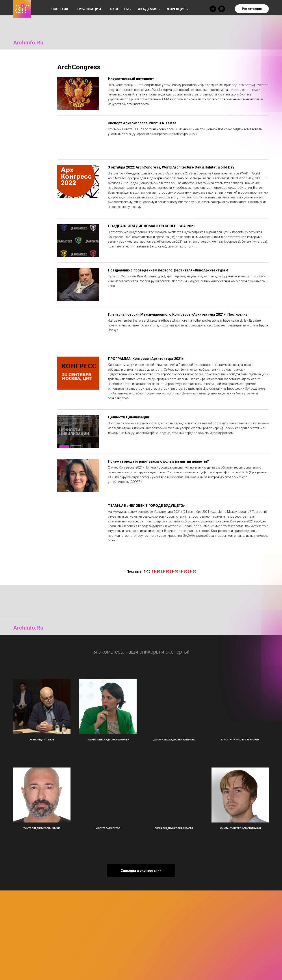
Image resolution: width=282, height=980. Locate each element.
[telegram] (213, 9)
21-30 (165, 572)
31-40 (174, 572)
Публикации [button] (89, 9)
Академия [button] (148, 9)
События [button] (60, 9)
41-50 (183, 572)
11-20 (156, 572)
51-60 (192, 572)
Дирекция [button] (176, 9)
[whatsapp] (222, 9)
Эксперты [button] (119, 9)
